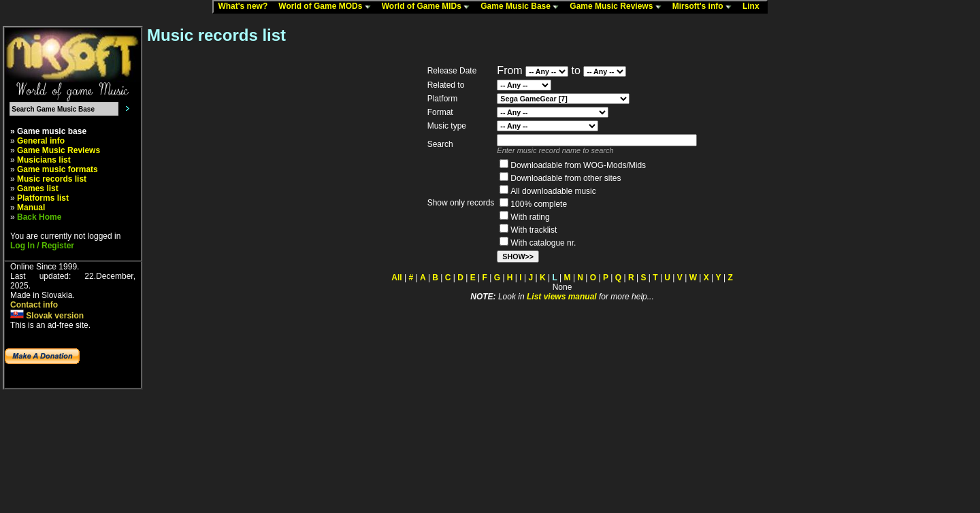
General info (41, 141)
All (396, 278)
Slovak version (47, 316)
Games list (38, 188)
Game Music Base (523, 7)
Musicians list (44, 160)
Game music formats (58, 169)
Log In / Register (42, 246)
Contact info (34, 305)
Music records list (52, 179)
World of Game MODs (327, 7)
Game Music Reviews (618, 7)
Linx (754, 7)
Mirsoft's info (705, 7)
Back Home (39, 217)
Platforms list (43, 198)
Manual (31, 208)
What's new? (246, 7)
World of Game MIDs (429, 7)
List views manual (562, 297)
